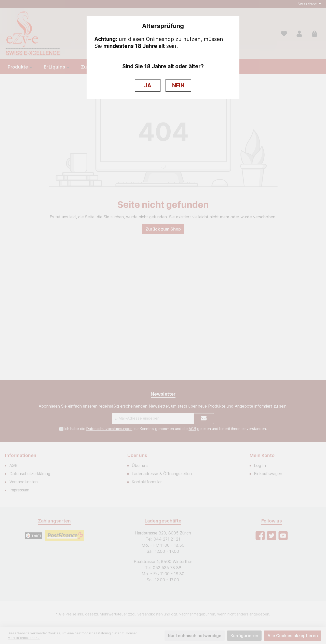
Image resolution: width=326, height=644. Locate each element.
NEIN (178, 85)
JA (148, 85)
